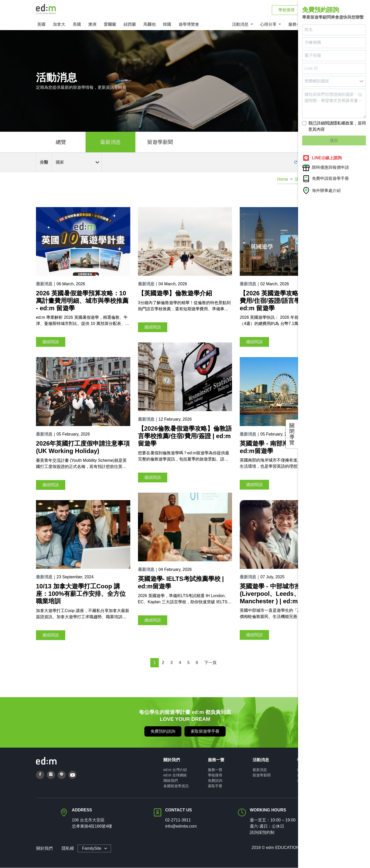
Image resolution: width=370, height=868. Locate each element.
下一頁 (210, 663)
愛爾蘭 (110, 25)
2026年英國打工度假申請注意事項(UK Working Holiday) (83, 448)
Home (283, 180)
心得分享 (269, 25)
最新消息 (110, 143)
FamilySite (91, 849)
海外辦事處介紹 (321, 191)
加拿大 (59, 25)
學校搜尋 (215, 775)
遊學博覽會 (189, 25)
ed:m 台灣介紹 (175, 770)
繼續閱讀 (51, 342)
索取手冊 (215, 786)
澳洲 (92, 25)
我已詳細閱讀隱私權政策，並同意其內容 (337, 126)
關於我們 (44, 849)
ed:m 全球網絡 (175, 775)
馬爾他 (150, 25)
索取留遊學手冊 (205, 732)
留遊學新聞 (160, 143)
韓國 (167, 25)
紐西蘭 (130, 25)
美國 (77, 25)
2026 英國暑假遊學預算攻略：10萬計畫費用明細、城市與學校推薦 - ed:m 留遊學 (82, 301)
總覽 (61, 143)
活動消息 (241, 25)
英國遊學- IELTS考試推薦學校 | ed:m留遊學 (181, 583)
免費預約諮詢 (163, 732)
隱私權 (67, 849)
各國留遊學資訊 (176, 786)
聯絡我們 (171, 781)
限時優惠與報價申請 (326, 167)
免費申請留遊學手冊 (326, 179)
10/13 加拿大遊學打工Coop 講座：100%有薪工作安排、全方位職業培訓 (81, 594)
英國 (41, 25)
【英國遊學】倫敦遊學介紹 (175, 294)
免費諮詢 (215, 781)
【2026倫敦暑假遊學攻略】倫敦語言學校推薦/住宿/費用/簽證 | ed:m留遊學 (185, 436)
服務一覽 (215, 770)
